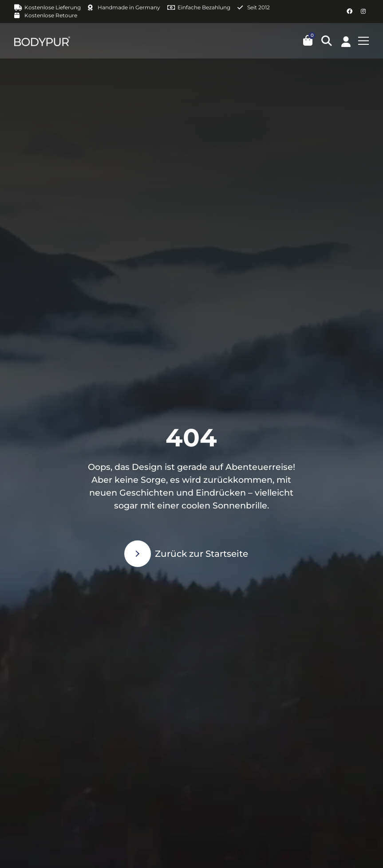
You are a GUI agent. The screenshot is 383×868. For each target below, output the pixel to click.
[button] (327, 41)
